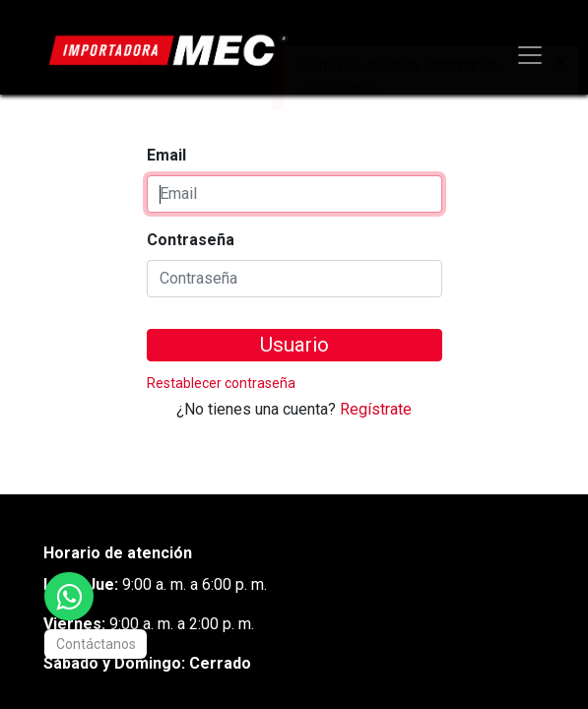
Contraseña (191, 240)
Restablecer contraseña (221, 383)
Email (166, 155)
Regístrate (376, 409)
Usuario (294, 345)
